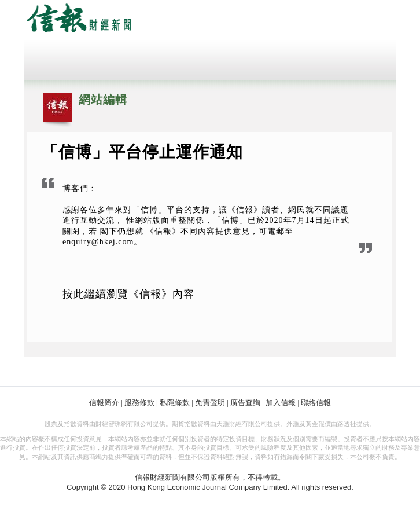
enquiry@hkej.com (98, 242)
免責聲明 (210, 403)
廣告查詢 (245, 403)
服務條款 (139, 403)
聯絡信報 (316, 403)
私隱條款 (175, 403)
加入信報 (281, 403)
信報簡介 (104, 403)
